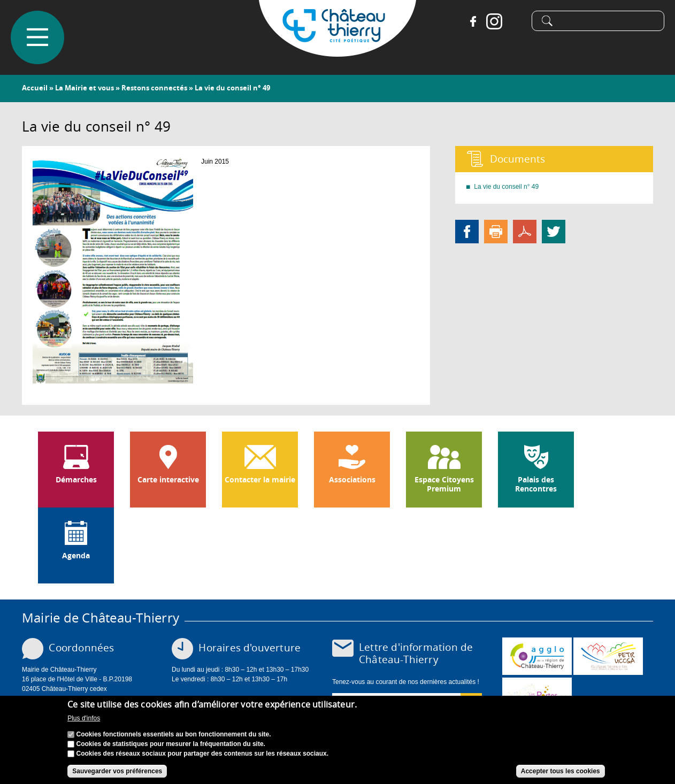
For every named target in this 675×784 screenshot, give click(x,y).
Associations (352, 480)
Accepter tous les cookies (561, 773)
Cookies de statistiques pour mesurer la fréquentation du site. (171, 746)
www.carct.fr (537, 656)
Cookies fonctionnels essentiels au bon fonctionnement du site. (174, 736)
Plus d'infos (84, 720)
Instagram (494, 21)
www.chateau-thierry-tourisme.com (537, 696)
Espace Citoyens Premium (444, 484)
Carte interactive (168, 480)
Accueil (35, 88)
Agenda (76, 556)
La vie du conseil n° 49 (506, 187)
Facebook (473, 21)
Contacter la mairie (260, 480)
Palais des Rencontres (536, 484)
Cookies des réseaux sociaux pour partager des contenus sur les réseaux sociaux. (203, 756)
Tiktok (516, 21)
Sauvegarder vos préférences (117, 773)
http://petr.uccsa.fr (608, 656)
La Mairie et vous (85, 88)
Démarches (76, 480)
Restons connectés (154, 88)
